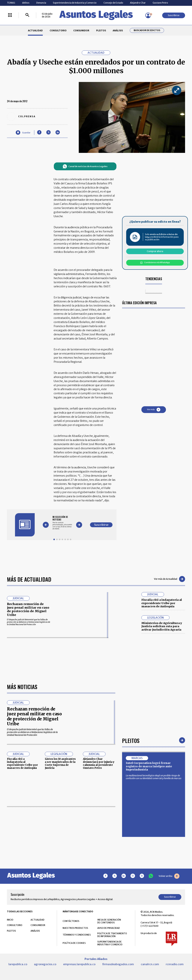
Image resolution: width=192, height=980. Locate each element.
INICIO (10, 920)
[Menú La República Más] (10, 15)
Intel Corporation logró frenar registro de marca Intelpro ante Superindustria (149, 766)
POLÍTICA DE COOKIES (74, 943)
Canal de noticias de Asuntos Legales (85, 166)
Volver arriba (169, 876)
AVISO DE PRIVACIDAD (109, 928)
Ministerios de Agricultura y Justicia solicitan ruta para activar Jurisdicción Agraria (162, 626)
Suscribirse (174, 15)
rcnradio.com (175, 964)
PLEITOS (101, 30)
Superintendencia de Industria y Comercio (75, 3)
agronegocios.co (45, 964)
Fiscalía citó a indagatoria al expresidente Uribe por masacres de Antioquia (162, 603)
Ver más (154, 410)
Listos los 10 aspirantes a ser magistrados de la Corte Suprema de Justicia (60, 763)
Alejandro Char (138, 3)
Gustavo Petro (160, 3)
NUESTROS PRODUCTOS (75, 928)
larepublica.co (18, 964)
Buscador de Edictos (147, 30)
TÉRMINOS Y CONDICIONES (77, 935)
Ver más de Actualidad (169, 579)
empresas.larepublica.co (79, 964)
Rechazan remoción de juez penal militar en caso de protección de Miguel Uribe (28, 609)
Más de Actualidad (29, 579)
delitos (26, 3)
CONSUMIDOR (81, 30)
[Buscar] (27, 15)
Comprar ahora (155, 251)
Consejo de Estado (113, 3)
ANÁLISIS (118, 30)
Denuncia (41, 3)
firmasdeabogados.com (118, 964)
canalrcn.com (150, 964)
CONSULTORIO (58, 30)
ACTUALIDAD (35, 30)
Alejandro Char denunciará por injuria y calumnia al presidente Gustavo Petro (99, 763)
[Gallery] (62, 523)
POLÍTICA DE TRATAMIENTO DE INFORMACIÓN (112, 935)
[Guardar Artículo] (23, 133)
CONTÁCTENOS (71, 921)
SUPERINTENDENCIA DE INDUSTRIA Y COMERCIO (110, 943)
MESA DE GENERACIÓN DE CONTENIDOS (109, 921)
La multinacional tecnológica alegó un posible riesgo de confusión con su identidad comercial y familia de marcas (154, 777)
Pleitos (131, 740)
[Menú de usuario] (148, 15)
